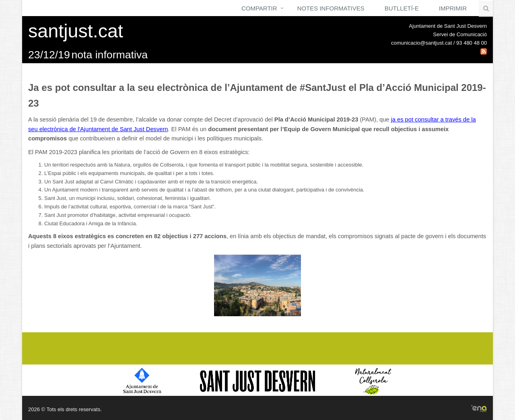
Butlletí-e (402, 8)
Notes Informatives (331, 8)
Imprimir (453, 8)
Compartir (259, 8)
